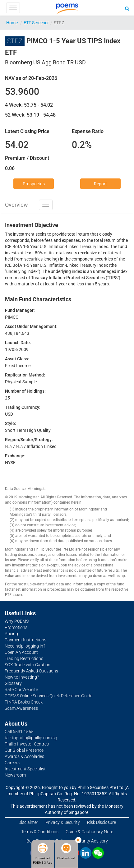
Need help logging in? (25, 646)
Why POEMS (17, 621)
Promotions (16, 627)
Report (100, 184)
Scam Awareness (21, 708)
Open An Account (21, 652)
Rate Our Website (21, 690)
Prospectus (34, 184)
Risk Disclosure (102, 822)
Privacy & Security (63, 822)
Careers (12, 763)
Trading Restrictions (24, 658)
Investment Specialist (25, 769)
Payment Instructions (25, 640)
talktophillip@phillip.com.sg (31, 738)
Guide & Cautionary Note (89, 832)
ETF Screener (36, 23)
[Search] (127, 8)
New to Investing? (22, 677)
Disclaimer (28, 822)
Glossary (13, 683)
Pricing (11, 634)
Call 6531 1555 (19, 732)
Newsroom (15, 775)
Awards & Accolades (24, 756)
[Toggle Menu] (13, 8)
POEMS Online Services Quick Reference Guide (49, 696)
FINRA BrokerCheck (24, 702)
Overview (16, 205)
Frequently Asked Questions (31, 671)
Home (12, 23)
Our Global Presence (24, 750)
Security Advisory (91, 841)
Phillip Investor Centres (27, 744)
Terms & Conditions (40, 832)
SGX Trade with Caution (28, 665)
